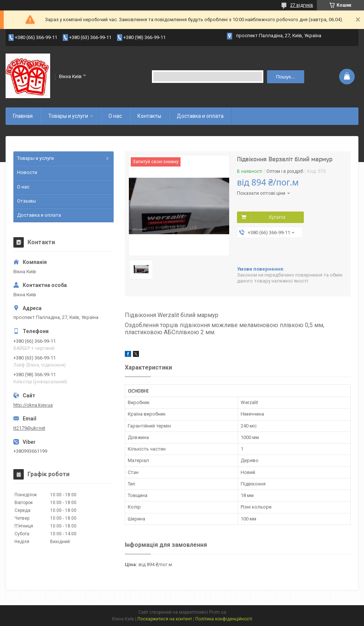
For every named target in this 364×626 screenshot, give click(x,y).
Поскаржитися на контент (165, 619)
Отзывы (27, 201)
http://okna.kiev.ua (33, 405)
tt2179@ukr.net (29, 428)
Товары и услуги (68, 116)
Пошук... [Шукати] (285, 77)
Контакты (149, 116)
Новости (27, 172)
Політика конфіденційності (224, 619)
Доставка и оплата (200, 116)
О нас (115, 116)
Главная (23, 116)
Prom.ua (218, 612)
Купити (277, 217)
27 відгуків (302, 5)
